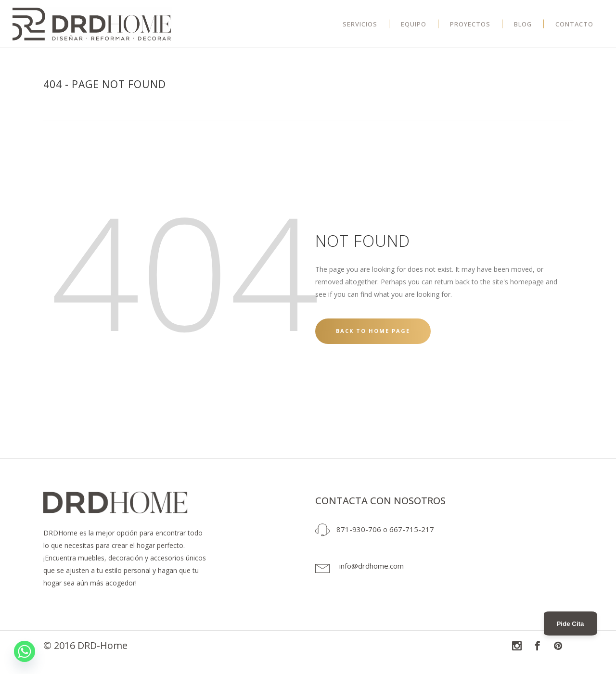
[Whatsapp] (25, 651)
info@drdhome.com (372, 566)
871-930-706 (359, 529)
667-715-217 (412, 529)
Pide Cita (570, 624)
